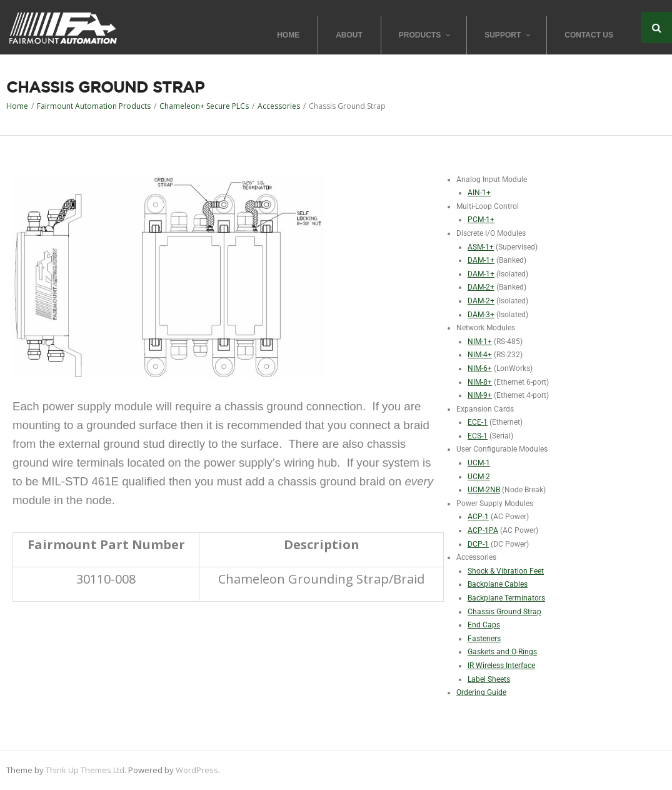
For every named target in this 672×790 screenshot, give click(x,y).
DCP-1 (478, 544)
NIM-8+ (480, 382)
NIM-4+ (480, 355)
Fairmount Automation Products (94, 106)
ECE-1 (478, 422)
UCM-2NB (484, 490)
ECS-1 (478, 436)
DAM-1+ (481, 260)
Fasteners (484, 639)
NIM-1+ (480, 342)
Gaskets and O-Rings (502, 652)
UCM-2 (479, 477)
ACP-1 (478, 517)
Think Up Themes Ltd (85, 770)
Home (17, 106)
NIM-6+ (480, 368)
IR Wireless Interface (501, 666)
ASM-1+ (481, 247)
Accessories (279, 106)
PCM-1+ (481, 220)
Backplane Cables (498, 584)
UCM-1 (479, 463)
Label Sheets (489, 679)
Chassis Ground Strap (504, 612)
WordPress (197, 770)
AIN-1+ (479, 193)
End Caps (484, 625)
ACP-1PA (483, 530)
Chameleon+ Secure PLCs (204, 106)
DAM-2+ (481, 287)
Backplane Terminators (506, 598)
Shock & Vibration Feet (506, 571)
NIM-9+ (480, 395)
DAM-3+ (481, 315)
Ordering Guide (481, 692)
